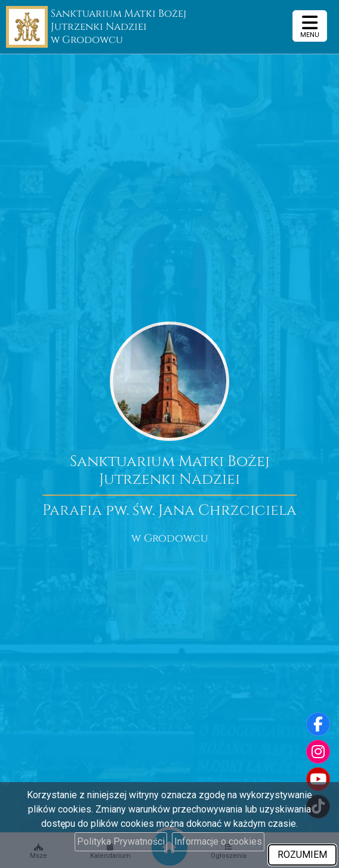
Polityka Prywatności (121, 841)
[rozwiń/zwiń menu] (310, 26)
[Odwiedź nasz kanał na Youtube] (318, 779)
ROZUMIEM (302, 855)
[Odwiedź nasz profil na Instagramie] (318, 752)
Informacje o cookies (218, 841)
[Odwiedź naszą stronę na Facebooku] (318, 724)
